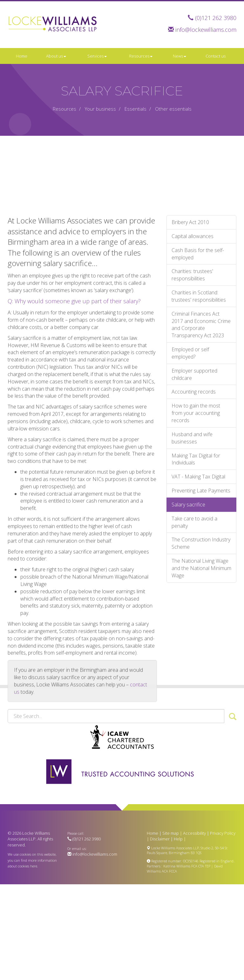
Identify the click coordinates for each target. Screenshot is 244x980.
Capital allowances (193, 323)
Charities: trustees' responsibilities (192, 362)
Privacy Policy (223, 833)
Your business (100, 109)
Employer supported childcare (194, 461)
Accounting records (194, 479)
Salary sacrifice (188, 591)
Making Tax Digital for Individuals (196, 546)
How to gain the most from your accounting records (196, 500)
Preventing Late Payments (201, 577)
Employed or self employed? (190, 440)
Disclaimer (160, 839)
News (180, 56)
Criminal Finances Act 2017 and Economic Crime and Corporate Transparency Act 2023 (201, 412)
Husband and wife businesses (192, 525)
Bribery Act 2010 (190, 309)
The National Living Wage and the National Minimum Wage (201, 655)
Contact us (216, 56)
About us (56, 56)
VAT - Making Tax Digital (198, 564)
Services (97, 56)
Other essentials (173, 109)
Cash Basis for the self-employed (198, 341)
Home (22, 56)
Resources (141, 56)
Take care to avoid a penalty (194, 609)
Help (178, 839)
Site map (171, 833)
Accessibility (194, 833)
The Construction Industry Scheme (201, 630)
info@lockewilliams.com (206, 30)
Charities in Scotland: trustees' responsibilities (199, 383)
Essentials (136, 109)
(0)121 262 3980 (216, 18)
